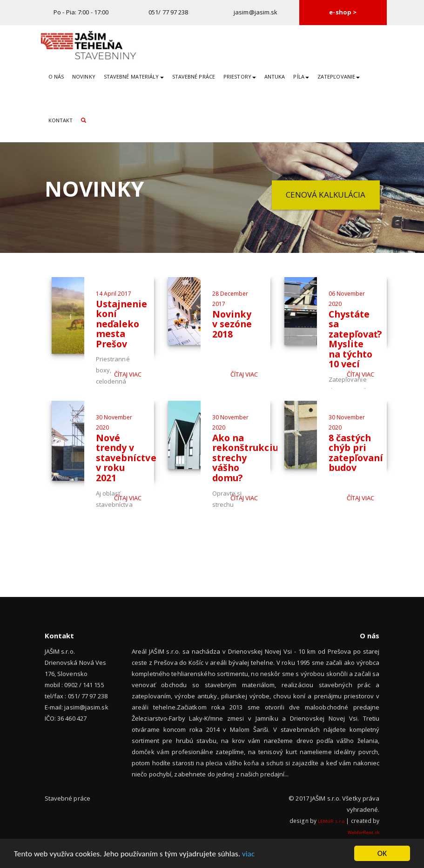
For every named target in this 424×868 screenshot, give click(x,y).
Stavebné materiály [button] (134, 76)
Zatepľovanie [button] (339, 76)
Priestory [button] (240, 76)
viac (248, 854)
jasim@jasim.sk (256, 12)
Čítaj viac (128, 374)
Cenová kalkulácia (326, 195)
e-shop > (343, 12)
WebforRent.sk (363, 832)
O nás (56, 76)
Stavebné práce (194, 76)
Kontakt (61, 120)
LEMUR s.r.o (331, 821)
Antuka (275, 76)
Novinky (84, 76)
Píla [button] (301, 76)
